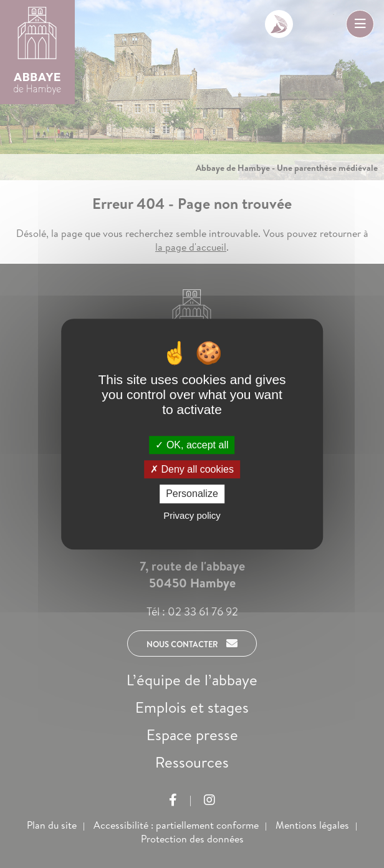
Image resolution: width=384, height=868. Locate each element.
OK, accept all (192, 445)
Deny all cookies (192, 469)
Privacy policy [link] (192, 515)
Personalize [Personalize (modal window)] (192, 494)
